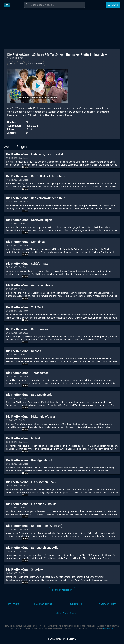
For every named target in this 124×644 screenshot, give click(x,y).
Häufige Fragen (44, 604)
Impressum (76, 604)
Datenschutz (107, 604)
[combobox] (58, 5)
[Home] (8, 5)
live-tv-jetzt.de (66, 613)
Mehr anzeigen (62, 590)
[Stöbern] (113, 5)
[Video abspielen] (38, 86)
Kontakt (14, 604)
